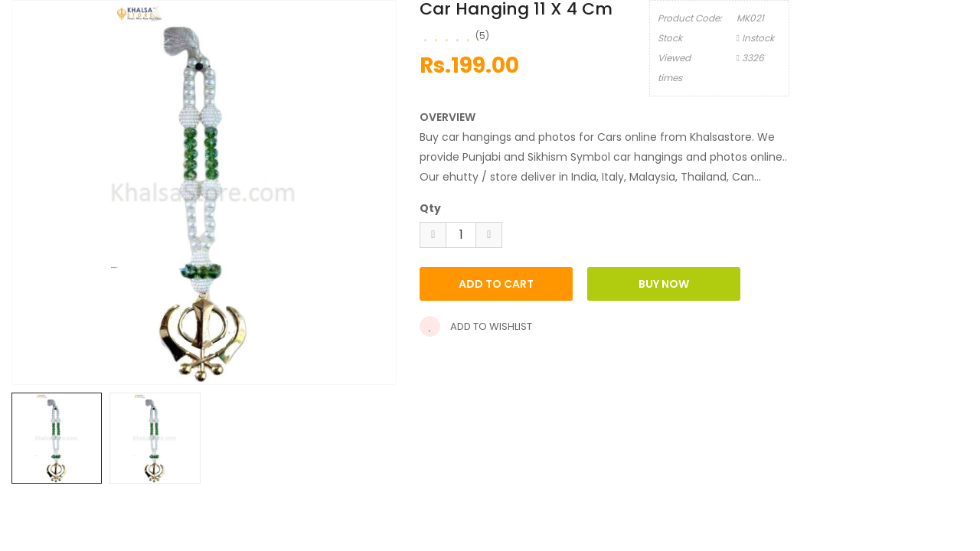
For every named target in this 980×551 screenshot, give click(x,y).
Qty (430, 208)
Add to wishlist (476, 326)
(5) (482, 36)
